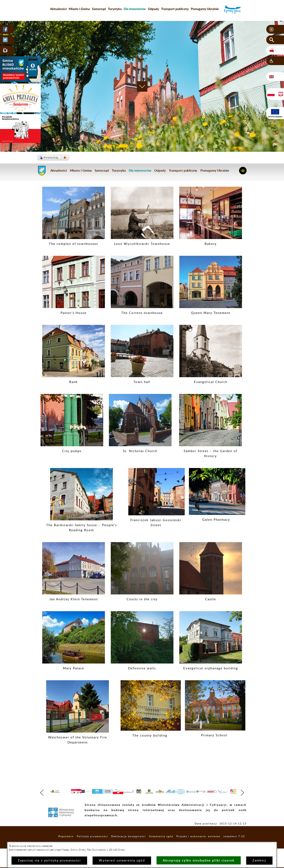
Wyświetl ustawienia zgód (122, 861)
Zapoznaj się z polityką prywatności (49, 861)
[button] (275, 30)
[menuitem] (135, 9)
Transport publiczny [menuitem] (175, 9)
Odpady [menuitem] (153, 9)
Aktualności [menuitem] (58, 9)
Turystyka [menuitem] (115, 9)
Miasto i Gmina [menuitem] (79, 9)
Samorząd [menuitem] (99, 9)
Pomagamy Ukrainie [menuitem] (205, 9)
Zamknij (259, 861)
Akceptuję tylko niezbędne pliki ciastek (199, 860)
